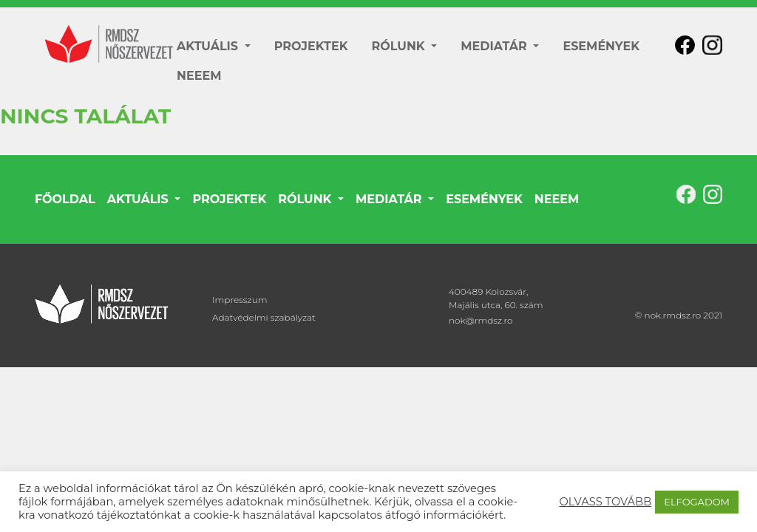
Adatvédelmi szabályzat (264, 317)
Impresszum (240, 300)
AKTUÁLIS (209, 46)
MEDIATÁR (495, 46)
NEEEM (199, 76)
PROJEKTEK (311, 46)
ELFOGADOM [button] (697, 502)
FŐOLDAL (65, 199)
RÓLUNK (400, 46)
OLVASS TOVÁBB (605, 502)
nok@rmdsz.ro (481, 320)
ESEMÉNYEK (601, 46)
